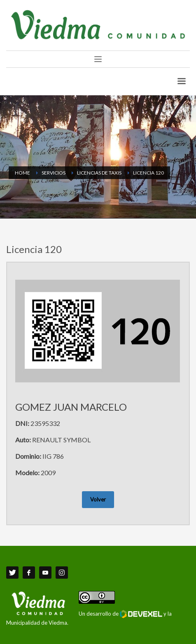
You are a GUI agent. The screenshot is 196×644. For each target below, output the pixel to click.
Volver (98, 499)
